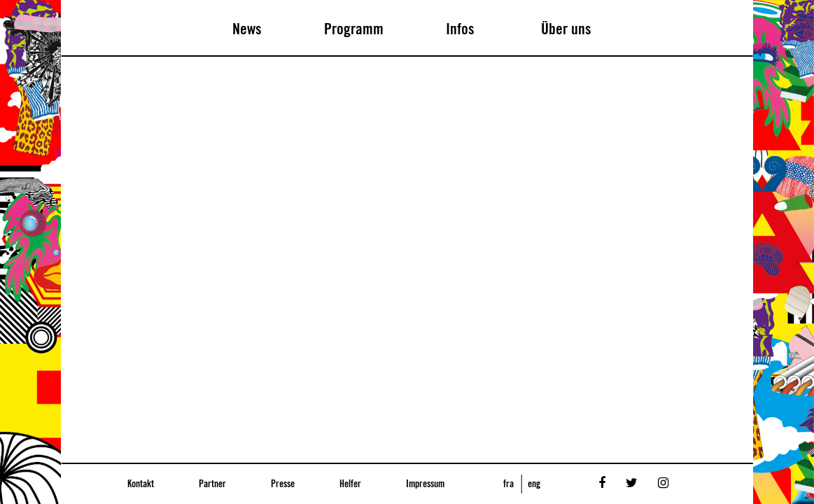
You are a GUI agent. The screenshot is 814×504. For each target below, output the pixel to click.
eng (534, 484)
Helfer (350, 484)
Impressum (425, 484)
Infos (460, 29)
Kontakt (141, 484)
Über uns (566, 29)
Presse (283, 484)
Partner (212, 484)
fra (508, 484)
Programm (354, 29)
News (247, 29)
